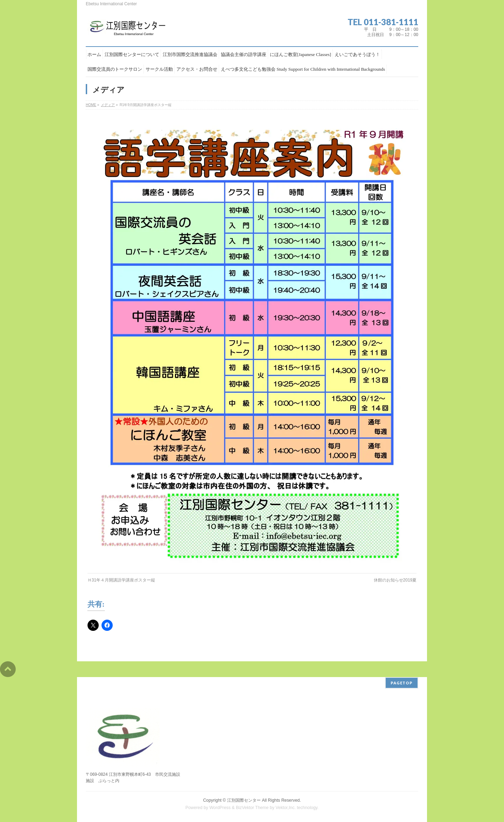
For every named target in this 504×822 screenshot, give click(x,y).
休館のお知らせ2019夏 (395, 580)
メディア (108, 105)
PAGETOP (402, 683)
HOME (91, 105)
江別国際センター (244, 800)
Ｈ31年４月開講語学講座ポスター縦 (121, 580)
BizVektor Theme (252, 808)
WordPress (220, 808)
